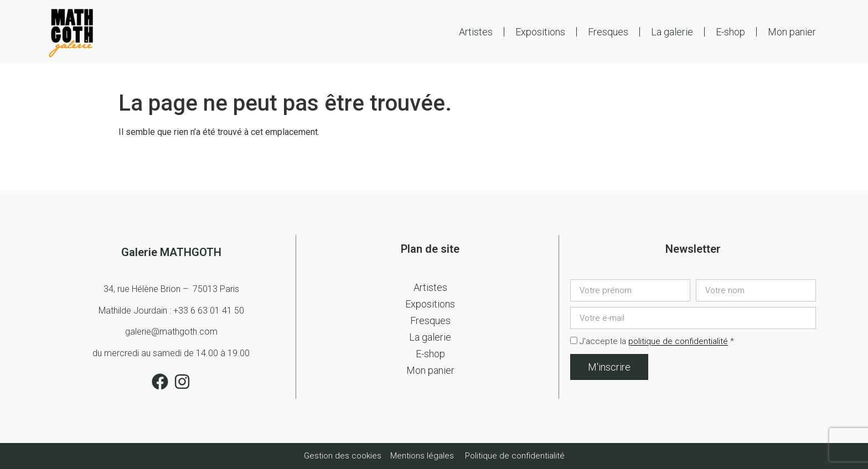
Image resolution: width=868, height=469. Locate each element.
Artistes (476, 32)
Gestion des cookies (344, 456)
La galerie (672, 32)
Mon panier (792, 32)
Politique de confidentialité (515, 456)
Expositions (540, 32)
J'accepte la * (657, 342)
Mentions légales (422, 456)
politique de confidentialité (678, 342)
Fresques (608, 32)
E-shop (730, 32)
